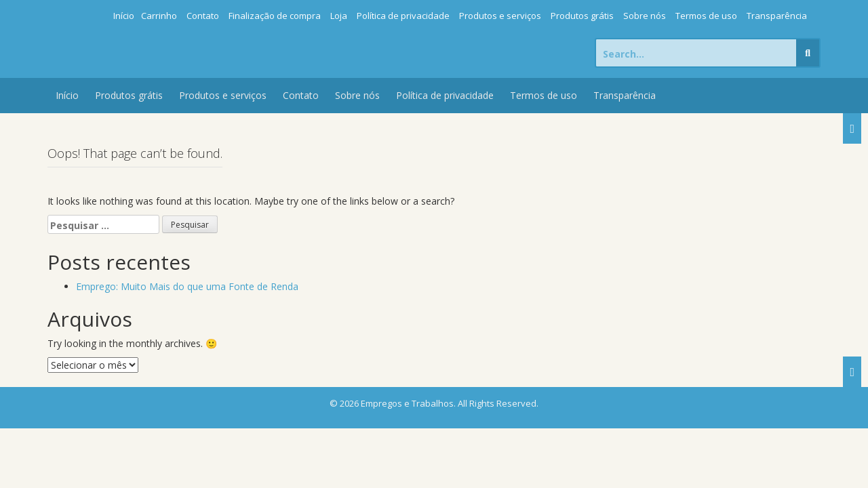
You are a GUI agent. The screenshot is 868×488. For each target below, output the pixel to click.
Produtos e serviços (500, 16)
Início (124, 16)
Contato (203, 16)
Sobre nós (645, 16)
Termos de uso (706, 16)
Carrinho (159, 16)
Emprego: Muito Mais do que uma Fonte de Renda (187, 286)
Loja (339, 16)
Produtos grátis (582, 16)
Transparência (777, 16)
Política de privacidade (403, 16)
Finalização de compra (275, 16)
